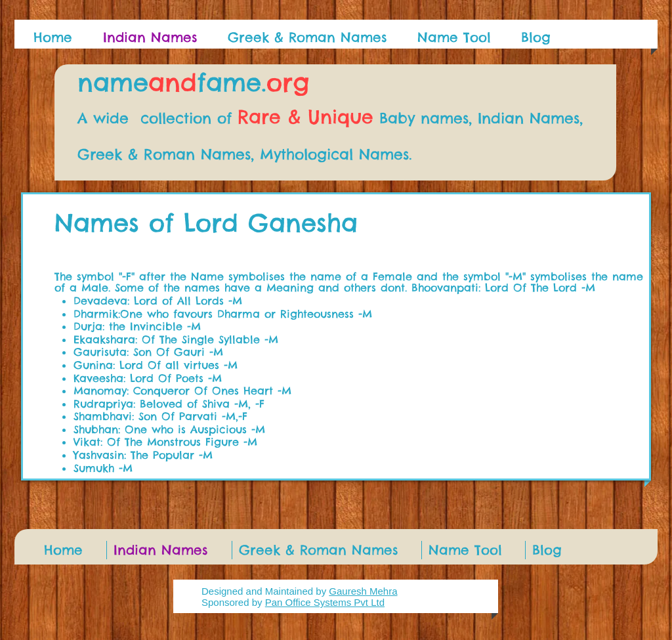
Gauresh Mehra (363, 591)
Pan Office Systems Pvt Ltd (325, 602)
